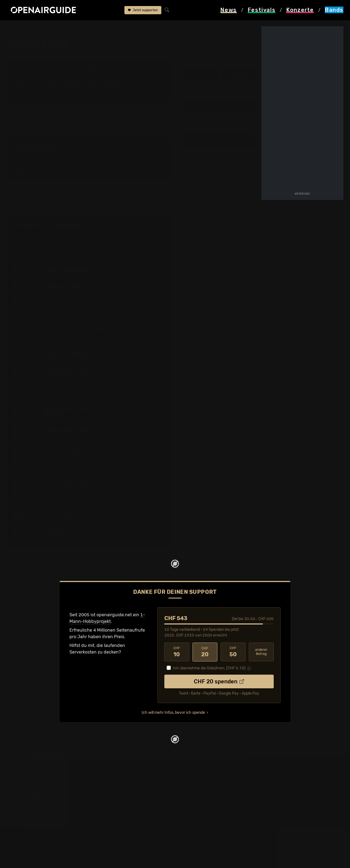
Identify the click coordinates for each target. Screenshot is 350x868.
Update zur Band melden (219, 106)
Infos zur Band (200, 73)
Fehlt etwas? (153, 225)
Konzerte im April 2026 (122, 812)
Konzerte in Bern (116, 799)
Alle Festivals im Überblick (46, 838)
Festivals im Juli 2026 (42, 825)
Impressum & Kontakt (200, 812)
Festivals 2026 (34, 805)
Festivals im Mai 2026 (41, 812)
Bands (38, 28)
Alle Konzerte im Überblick (126, 838)
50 (233, 652)
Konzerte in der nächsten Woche (132, 805)
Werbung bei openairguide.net (209, 799)
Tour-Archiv (51, 80)
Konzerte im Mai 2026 (121, 819)
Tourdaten (238, 73)
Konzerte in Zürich (118, 792)
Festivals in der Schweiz (44, 792)
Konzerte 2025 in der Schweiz (129, 825)
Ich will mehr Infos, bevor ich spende (173, 713)
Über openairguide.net (201, 786)
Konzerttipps (112, 786)
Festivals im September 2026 (49, 832)
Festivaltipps (32, 786)
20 (205, 652)
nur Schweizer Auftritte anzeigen (131, 328)
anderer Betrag (261, 652)
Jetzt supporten (143, 10)
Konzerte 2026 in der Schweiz (129, 832)
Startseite (17, 28)
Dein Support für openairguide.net (214, 792)
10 (177, 652)
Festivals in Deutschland (44, 799)
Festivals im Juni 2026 (42, 819)
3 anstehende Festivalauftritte (45, 70)
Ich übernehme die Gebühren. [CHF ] (209, 668)
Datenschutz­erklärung (201, 805)
